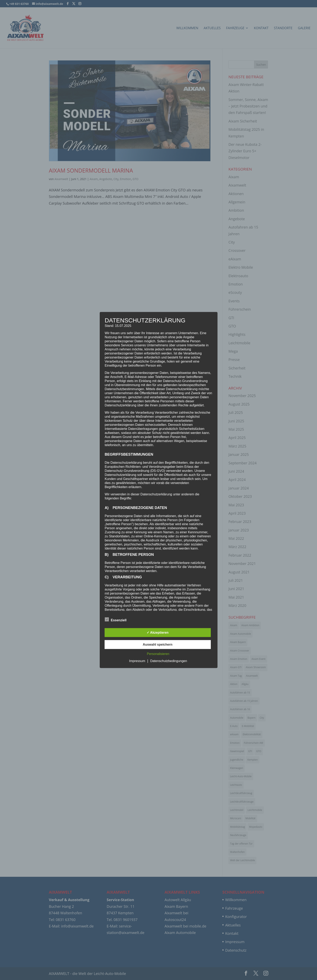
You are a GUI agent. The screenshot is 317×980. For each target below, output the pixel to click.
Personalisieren (158, 654)
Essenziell (116, 620)
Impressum (137, 661)
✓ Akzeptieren (158, 633)
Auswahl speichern (158, 645)
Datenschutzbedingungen (169, 661)
